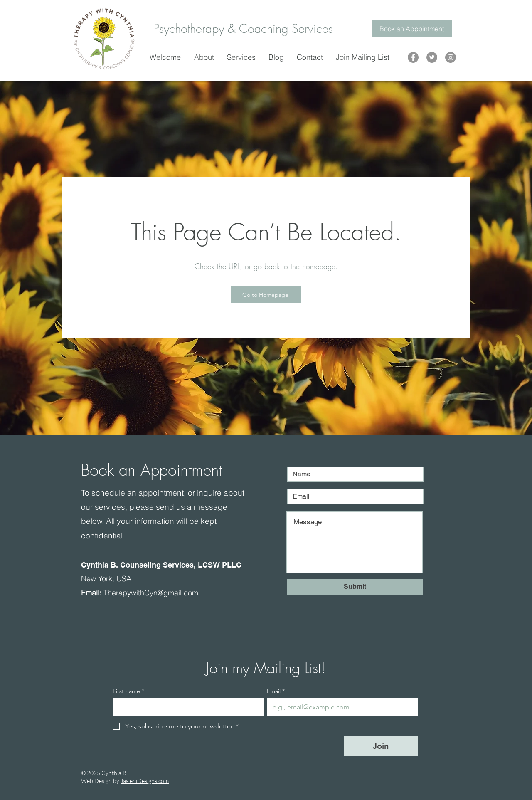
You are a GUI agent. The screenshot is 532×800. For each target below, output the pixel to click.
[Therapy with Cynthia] (413, 57)
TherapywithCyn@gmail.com (151, 593)
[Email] (340, 707)
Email (276, 691)
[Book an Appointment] (412, 29)
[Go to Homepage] (266, 295)
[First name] (186, 707)
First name (128, 691)
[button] (244, 57)
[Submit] (355, 587)
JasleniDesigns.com (145, 781)
